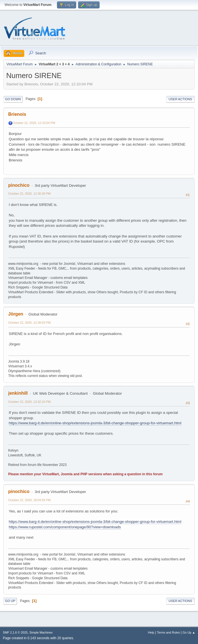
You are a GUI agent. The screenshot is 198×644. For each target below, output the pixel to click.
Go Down (13, 99)
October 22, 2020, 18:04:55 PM (29, 500)
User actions (180, 99)
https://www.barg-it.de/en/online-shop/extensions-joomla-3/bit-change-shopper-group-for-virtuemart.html (95, 423)
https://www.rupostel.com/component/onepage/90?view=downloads (65, 527)
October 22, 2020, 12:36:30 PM (29, 194)
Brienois (17, 114)
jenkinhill (18, 393)
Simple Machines (41, 632)
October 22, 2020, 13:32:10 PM (29, 402)
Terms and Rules (169, 632)
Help (151, 632)
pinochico (19, 185)
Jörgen (16, 314)
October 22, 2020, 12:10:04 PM (34, 123)
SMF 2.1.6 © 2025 (15, 632)
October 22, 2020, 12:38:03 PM (29, 323)
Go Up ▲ (189, 632)
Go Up (10, 601)
